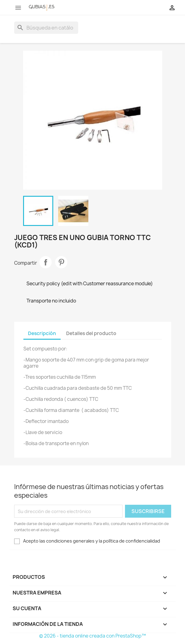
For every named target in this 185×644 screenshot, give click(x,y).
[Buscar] (46, 28)
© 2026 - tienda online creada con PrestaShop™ (92, 636)
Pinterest (61, 262)
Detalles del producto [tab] (91, 333)
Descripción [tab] (42, 333)
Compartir (46, 262)
